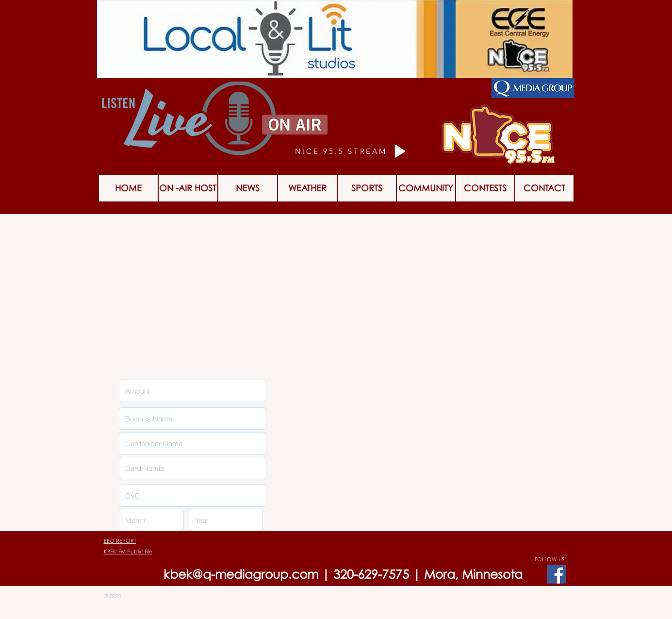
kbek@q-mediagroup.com (241, 574)
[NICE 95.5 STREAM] (352, 151)
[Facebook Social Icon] (556, 574)
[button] (485, 188)
